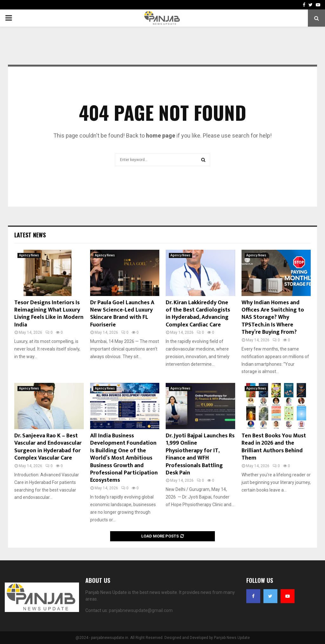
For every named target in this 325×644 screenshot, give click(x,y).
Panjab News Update (232, 638)
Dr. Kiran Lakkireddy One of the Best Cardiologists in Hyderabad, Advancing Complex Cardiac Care (198, 314)
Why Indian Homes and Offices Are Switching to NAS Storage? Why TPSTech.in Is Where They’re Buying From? (273, 318)
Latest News (30, 235)
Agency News (29, 255)
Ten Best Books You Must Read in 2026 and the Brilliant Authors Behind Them (274, 447)
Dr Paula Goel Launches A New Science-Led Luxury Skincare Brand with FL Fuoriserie (122, 314)
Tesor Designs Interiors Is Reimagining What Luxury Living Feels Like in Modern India (49, 314)
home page (161, 135)
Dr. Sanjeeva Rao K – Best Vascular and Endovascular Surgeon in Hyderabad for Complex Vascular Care (48, 447)
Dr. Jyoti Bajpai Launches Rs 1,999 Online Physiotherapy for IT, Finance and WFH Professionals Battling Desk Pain (200, 454)
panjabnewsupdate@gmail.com (141, 610)
